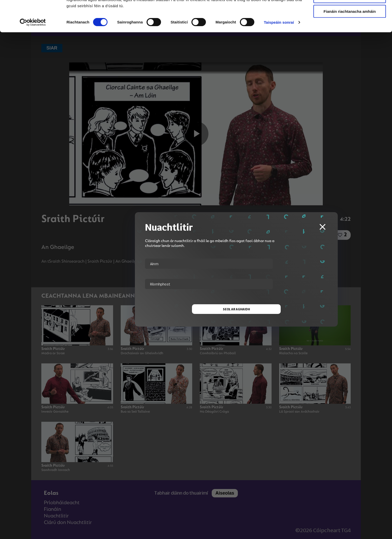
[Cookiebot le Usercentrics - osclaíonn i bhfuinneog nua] (33, 53)
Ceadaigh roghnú (350, 28)
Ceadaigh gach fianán (350, 13)
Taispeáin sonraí (279, 53)
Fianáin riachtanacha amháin (350, 42)
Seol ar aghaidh (196, 309)
